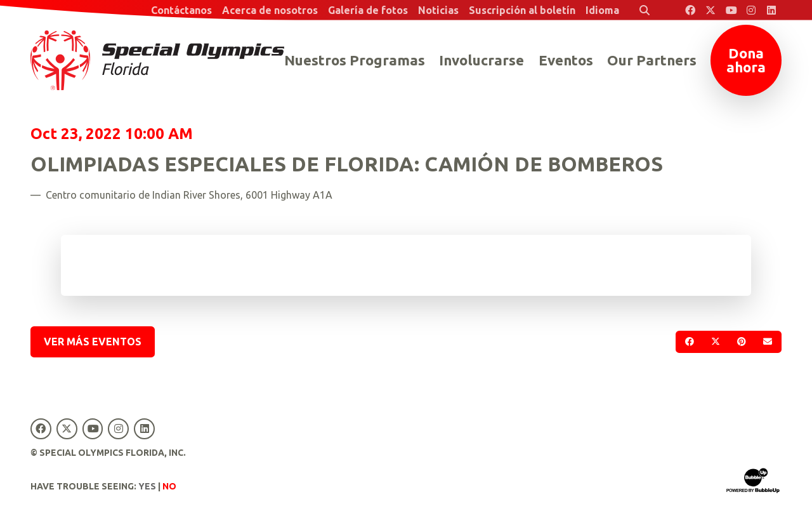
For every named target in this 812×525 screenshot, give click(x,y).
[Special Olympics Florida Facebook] (690, 10)
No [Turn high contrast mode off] (169, 486)
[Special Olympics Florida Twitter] (710, 10)
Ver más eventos (93, 342)
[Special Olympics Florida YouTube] (731, 10)
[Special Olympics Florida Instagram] (751, 10)
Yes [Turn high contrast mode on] (147, 486)
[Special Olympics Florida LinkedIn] (771, 10)
